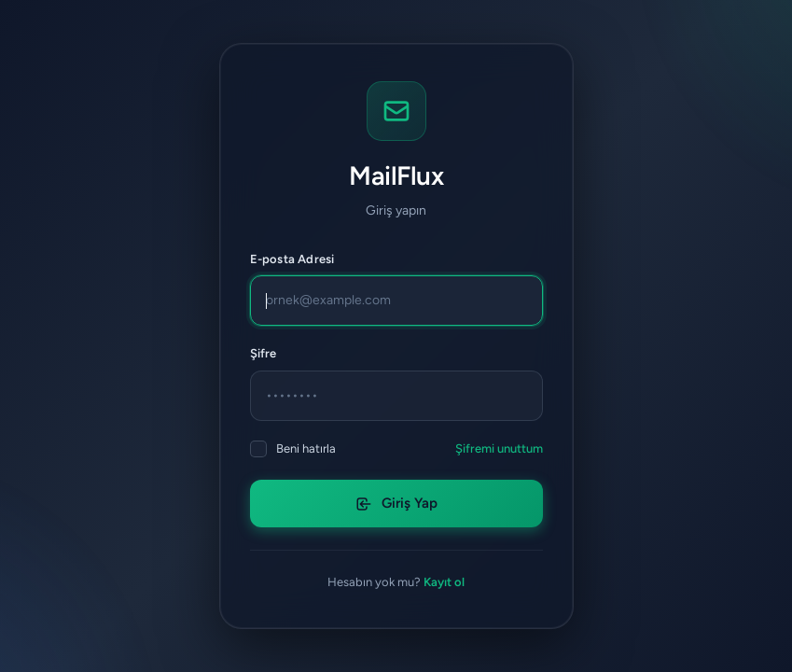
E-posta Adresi (292, 259)
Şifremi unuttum (499, 448)
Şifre (264, 353)
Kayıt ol (444, 582)
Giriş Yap (396, 503)
